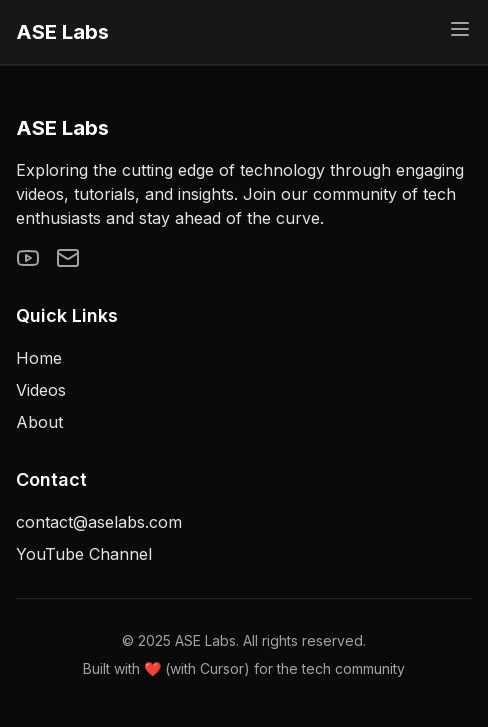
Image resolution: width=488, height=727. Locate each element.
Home (39, 358)
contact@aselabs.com (99, 522)
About (39, 422)
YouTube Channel (84, 554)
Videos (41, 390)
